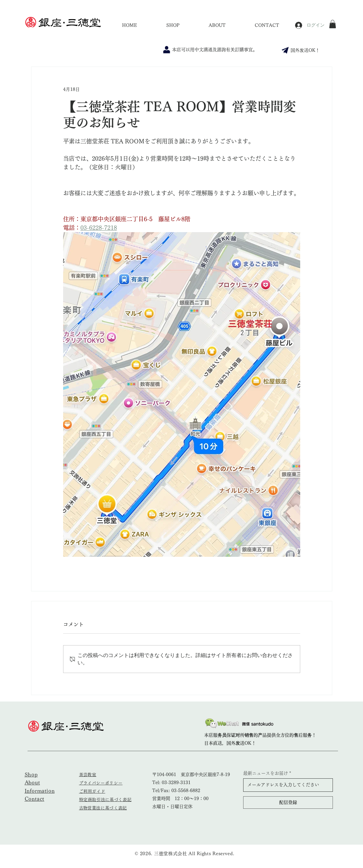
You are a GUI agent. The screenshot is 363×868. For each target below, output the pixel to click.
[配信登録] (288, 803)
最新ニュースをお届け (266, 773)
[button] (333, 24)
